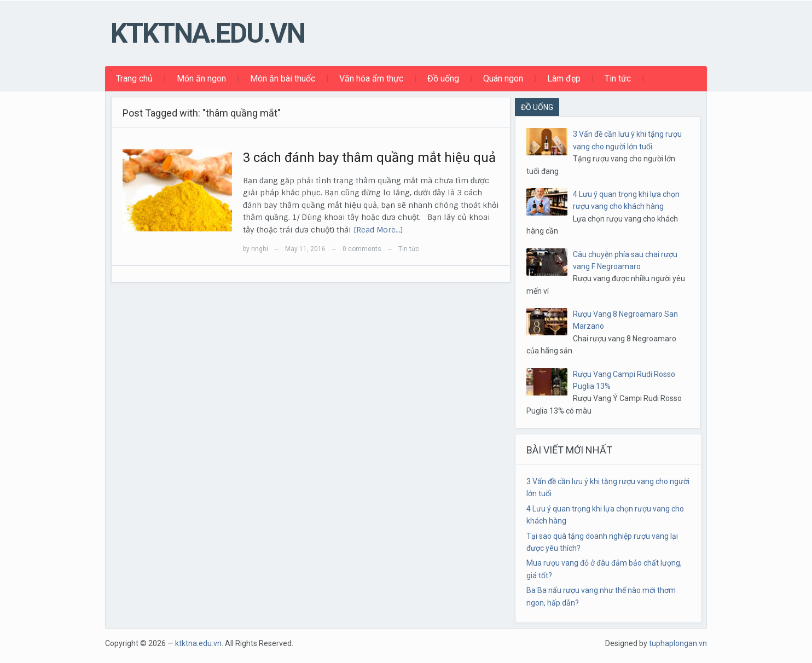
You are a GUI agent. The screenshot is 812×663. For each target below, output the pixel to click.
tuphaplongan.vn (678, 643)
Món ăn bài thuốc (283, 78)
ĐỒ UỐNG (537, 107)
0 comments (362, 249)
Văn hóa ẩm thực (371, 78)
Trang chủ (134, 78)
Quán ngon (503, 78)
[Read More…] (378, 230)
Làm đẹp (564, 78)
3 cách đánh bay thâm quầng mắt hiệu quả (369, 158)
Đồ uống (443, 78)
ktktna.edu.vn (208, 33)
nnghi (260, 249)
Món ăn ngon (201, 78)
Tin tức (618, 78)
